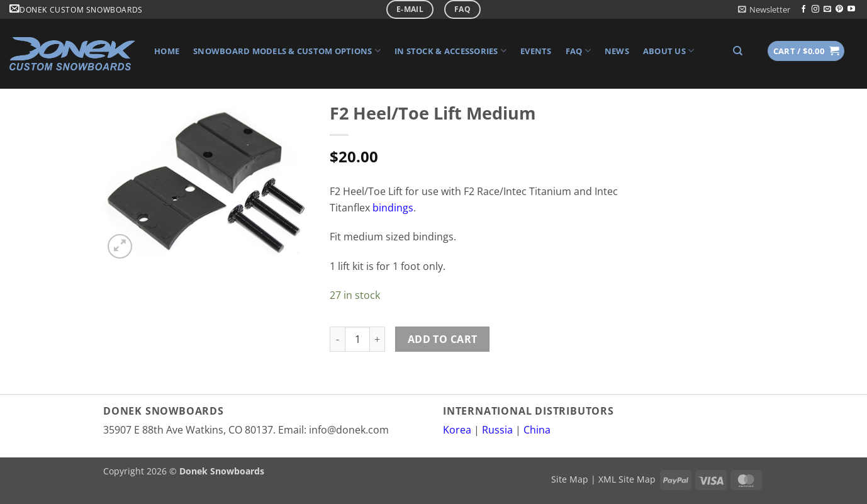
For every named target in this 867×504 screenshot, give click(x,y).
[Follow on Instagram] (815, 9)
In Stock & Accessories (450, 51)
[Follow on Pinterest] (839, 9)
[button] (764, 9)
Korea (457, 430)
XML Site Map (627, 479)
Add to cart (443, 339)
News (617, 51)
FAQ (578, 51)
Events (536, 51)
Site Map (570, 479)
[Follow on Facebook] (803, 9)
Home (167, 51)
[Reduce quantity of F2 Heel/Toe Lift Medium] (337, 339)
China (537, 430)
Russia (497, 430)
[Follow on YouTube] (851, 9)
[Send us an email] (827, 9)
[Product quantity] (357, 339)
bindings (393, 208)
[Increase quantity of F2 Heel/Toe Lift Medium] (378, 339)
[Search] (738, 51)
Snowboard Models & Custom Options (287, 51)
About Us (669, 51)
